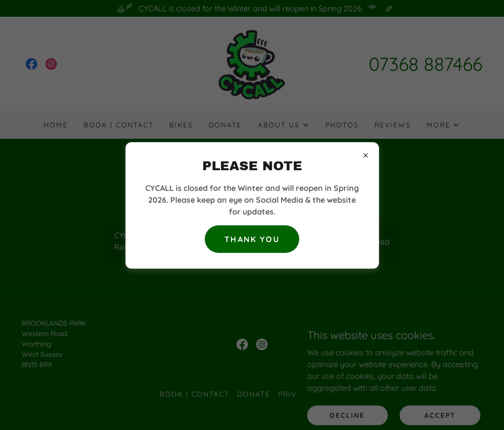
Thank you (252, 239)
